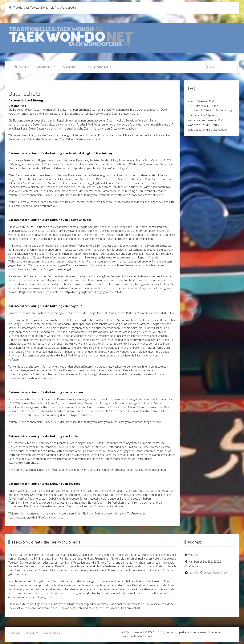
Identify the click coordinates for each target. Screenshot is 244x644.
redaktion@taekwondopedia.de (208, 572)
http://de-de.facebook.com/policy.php (140, 195)
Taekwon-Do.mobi (71, 608)
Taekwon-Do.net (47, 608)
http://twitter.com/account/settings (135, 470)
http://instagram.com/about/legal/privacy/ (136, 422)
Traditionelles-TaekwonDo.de (127, 604)
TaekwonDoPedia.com (22, 608)
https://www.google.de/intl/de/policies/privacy (36, 517)
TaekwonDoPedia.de (158, 604)
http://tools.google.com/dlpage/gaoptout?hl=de (94, 292)
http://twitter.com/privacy (24, 463)
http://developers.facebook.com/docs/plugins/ (100, 168)
